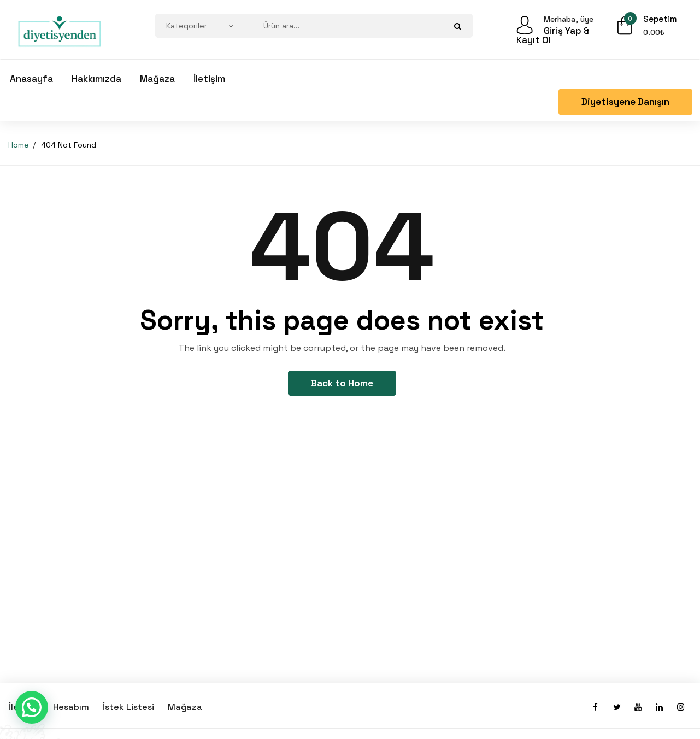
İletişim (209, 79)
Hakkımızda (96, 79)
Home (19, 145)
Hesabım (71, 707)
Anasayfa (31, 79)
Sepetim (659, 19)
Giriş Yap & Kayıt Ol (553, 36)
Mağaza (157, 79)
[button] (32, 707)
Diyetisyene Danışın (625, 102)
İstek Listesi (128, 707)
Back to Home (342, 383)
